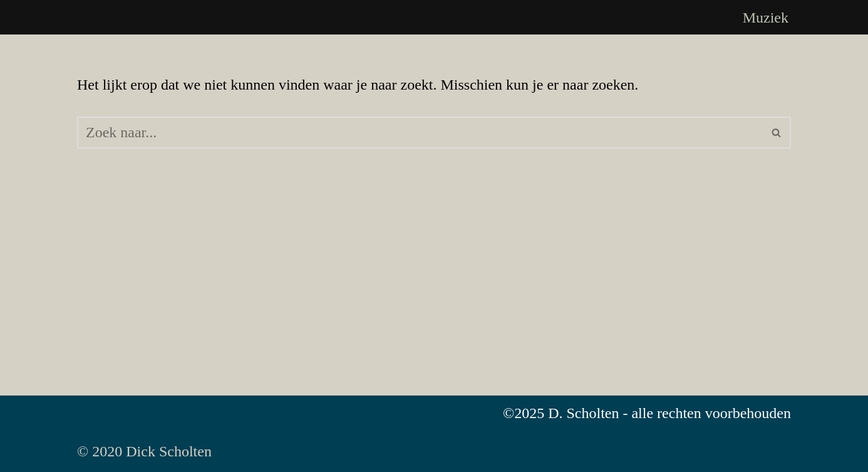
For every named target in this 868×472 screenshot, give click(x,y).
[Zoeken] (420, 133)
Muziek (766, 18)
